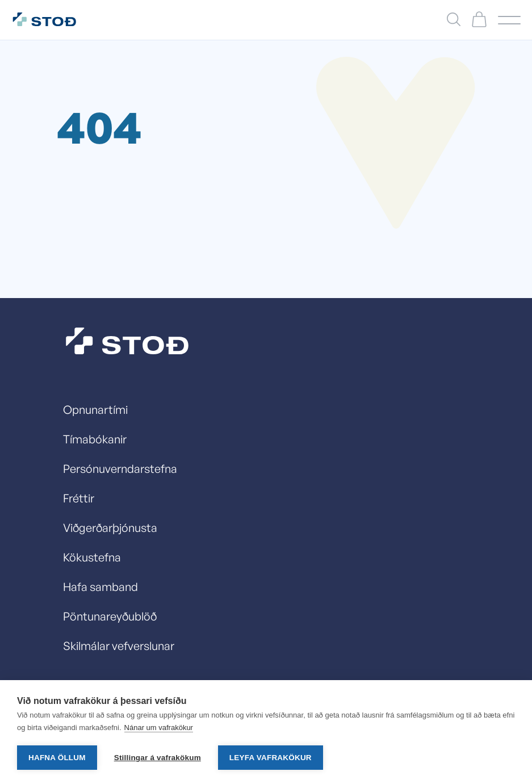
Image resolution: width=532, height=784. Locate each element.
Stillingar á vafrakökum (158, 758)
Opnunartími (95, 410)
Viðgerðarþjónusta (110, 528)
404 (99, 126)
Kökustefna (92, 557)
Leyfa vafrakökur (271, 758)
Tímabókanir (95, 439)
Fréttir (79, 498)
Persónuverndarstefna (120, 469)
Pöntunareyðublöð (110, 616)
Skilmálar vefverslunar (119, 646)
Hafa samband (100, 587)
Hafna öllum (57, 758)
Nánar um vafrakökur (159, 728)
